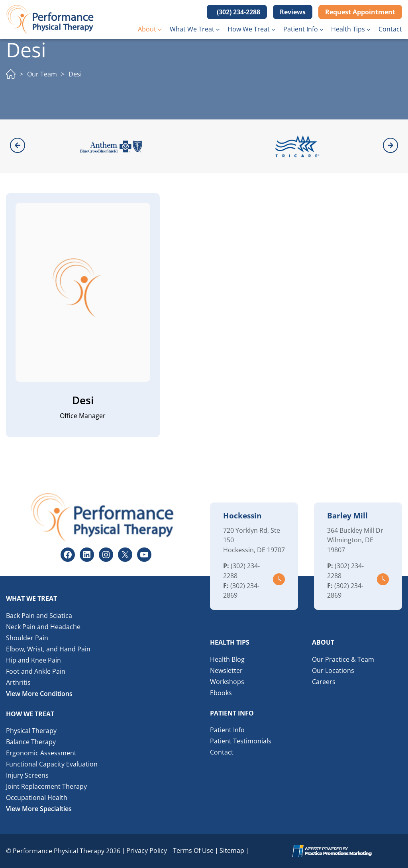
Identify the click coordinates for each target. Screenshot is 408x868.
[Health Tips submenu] (369, 29)
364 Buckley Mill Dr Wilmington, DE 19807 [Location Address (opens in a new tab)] (355, 540)
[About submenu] (160, 29)
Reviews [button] (293, 12)
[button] (237, 12)
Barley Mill (347, 516)
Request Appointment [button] (360, 12)
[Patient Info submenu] (322, 29)
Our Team (42, 74)
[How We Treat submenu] (273, 29)
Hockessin (242, 516)
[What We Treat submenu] (218, 29)
